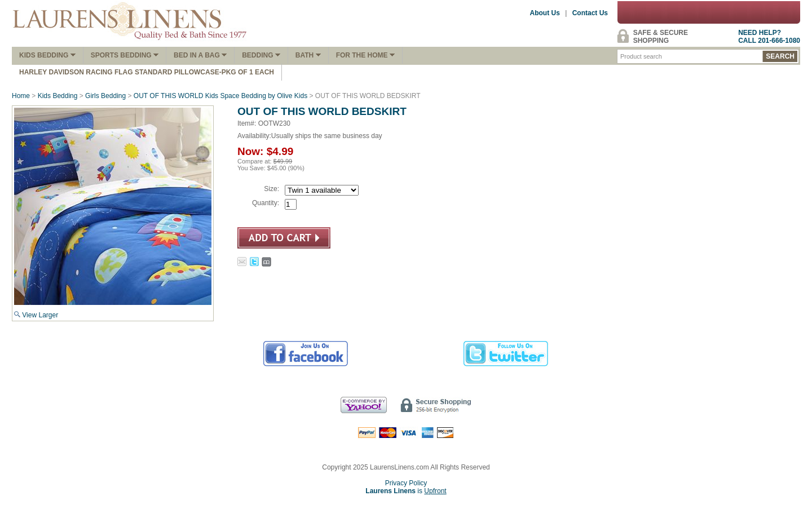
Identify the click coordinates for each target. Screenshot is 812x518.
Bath (308, 55)
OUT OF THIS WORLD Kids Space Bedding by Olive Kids (220, 96)
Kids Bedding (47, 55)
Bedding (261, 55)
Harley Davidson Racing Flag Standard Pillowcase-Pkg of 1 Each (147, 72)
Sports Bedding (125, 55)
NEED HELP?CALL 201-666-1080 (769, 37)
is (406, 491)
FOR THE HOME (365, 55)
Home (21, 96)
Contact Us (590, 13)
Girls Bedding (105, 96)
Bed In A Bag (200, 55)
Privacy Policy (406, 483)
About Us (545, 13)
